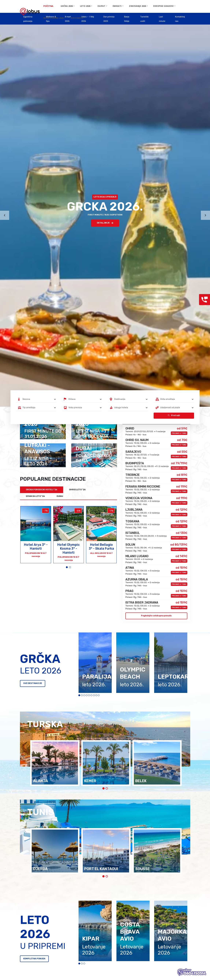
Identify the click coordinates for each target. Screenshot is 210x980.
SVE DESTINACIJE (33, 683)
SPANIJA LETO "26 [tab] (35, 496)
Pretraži (174, 415)
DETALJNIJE (105, 223)
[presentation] (5, 215)
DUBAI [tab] (60, 496)
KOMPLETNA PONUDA (34, 959)
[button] (67, 567)
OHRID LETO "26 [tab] (77, 490)
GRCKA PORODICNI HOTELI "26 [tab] (42, 490)
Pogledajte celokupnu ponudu (156, 616)
